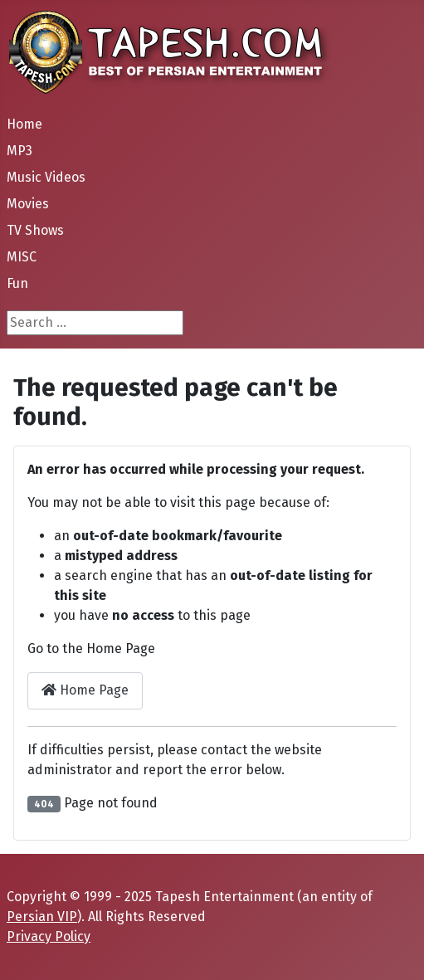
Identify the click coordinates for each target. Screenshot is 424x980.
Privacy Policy (49, 936)
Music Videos (46, 177)
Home (24, 124)
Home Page (85, 690)
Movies (28, 204)
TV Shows (35, 230)
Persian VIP (42, 917)
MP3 (19, 151)
